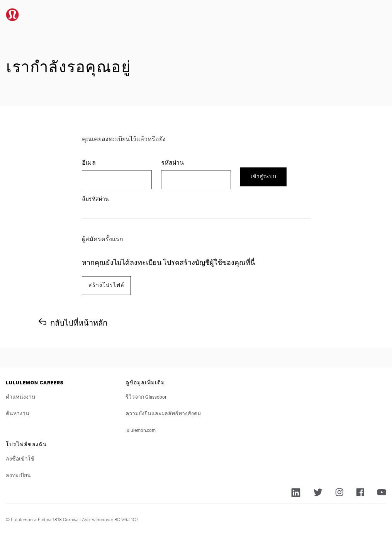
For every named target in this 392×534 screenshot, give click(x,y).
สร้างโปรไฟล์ (106, 285)
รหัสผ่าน (173, 162)
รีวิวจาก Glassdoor (146, 396)
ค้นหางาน (18, 413)
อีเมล (89, 162)
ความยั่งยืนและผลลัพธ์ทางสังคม (163, 413)
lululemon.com (141, 430)
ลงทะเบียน (18, 475)
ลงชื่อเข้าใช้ (20, 458)
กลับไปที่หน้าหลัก (79, 323)
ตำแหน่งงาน (21, 396)
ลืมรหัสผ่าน (95, 198)
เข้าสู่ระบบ (263, 177)
